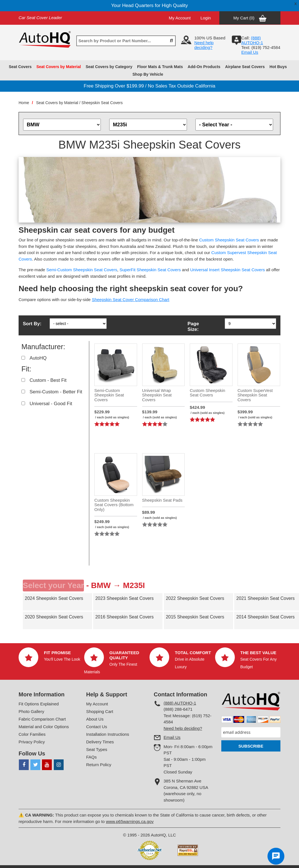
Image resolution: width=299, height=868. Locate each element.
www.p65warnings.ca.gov (130, 821)
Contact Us (97, 727)
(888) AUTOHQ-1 (180, 703)
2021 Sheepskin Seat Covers (265, 598)
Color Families (32, 734)
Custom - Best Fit (48, 380)
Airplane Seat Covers (245, 67)
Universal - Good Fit (51, 404)
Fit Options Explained (39, 704)
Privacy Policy (32, 742)
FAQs (92, 757)
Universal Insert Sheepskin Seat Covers (228, 270)
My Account (180, 18)
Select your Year (53, 585)
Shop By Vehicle (148, 74)
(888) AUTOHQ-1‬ (252, 40)
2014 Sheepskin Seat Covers (265, 617)
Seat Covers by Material (59, 67)
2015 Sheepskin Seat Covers (195, 617)
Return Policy (99, 765)
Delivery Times (100, 742)
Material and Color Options (44, 727)
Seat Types (97, 749)
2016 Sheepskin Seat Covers (124, 617)
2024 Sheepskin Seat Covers (54, 598)
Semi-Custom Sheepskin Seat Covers (82, 270)
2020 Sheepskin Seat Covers (54, 617)
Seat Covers (20, 67)
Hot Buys (278, 67)
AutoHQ (38, 358)
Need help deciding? (204, 45)
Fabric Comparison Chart (42, 719)
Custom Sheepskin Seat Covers (229, 240)
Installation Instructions (108, 734)
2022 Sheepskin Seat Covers (195, 598)
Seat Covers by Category (109, 67)
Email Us (250, 52)
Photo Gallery (31, 711)
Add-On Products (204, 67)
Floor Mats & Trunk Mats (160, 67)
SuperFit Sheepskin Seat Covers (150, 270)
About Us (95, 719)
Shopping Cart (100, 711)
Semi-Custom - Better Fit (56, 392)
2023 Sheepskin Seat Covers (124, 598)
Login (206, 18)
